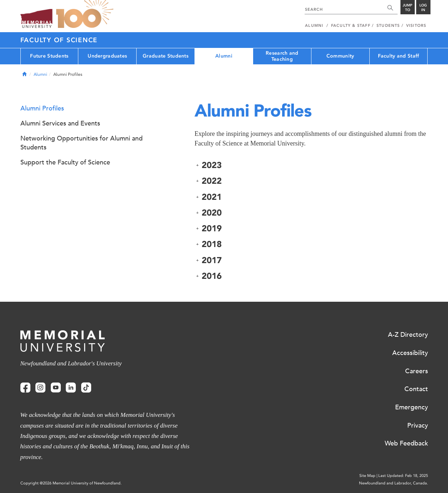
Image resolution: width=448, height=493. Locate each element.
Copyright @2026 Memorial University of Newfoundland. (71, 483)
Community (340, 56)
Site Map (367, 476)
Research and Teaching (282, 56)
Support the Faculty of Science (65, 162)
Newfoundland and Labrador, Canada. (393, 483)
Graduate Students (166, 56)
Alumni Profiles (42, 108)
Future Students (49, 56)
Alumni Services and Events (60, 123)
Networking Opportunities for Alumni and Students (82, 143)
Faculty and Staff (399, 56)
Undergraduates (107, 56)
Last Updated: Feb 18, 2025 (403, 476)
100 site (85, 14)
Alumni (224, 56)
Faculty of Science (59, 40)
